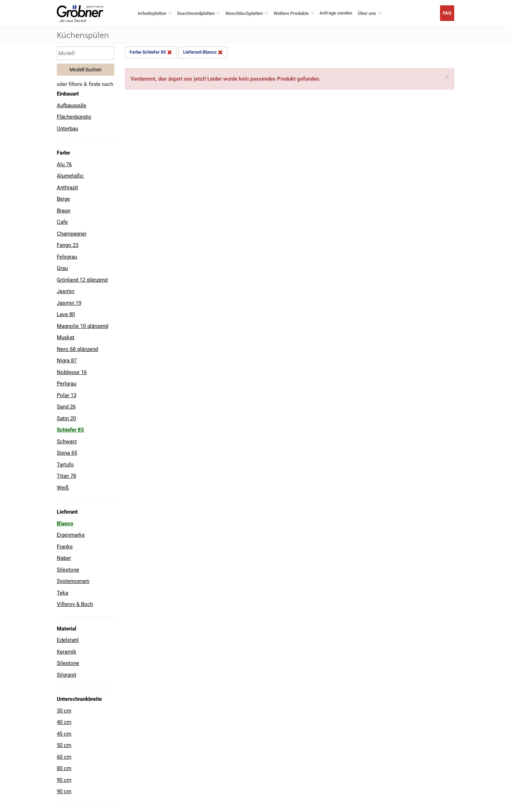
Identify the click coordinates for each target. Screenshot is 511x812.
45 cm (64, 734)
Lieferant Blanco (203, 52)
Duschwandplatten (196, 13)
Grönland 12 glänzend (82, 280)
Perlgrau (67, 384)
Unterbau (67, 129)
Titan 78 (66, 476)
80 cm (64, 768)
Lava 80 (66, 314)
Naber (64, 558)
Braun (64, 211)
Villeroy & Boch (75, 604)
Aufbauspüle (72, 105)
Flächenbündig (74, 117)
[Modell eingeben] (86, 53)
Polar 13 (67, 395)
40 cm (64, 722)
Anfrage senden (336, 13)
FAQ (447, 13)
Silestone (68, 570)
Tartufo (65, 465)
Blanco (65, 524)
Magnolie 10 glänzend (83, 326)
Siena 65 (67, 453)
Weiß (63, 488)
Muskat (66, 337)
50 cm (64, 745)
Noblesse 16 (72, 372)
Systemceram (73, 581)
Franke (65, 547)
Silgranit (67, 675)
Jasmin (65, 291)
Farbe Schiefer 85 (151, 52)
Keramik (67, 652)
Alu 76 (64, 164)
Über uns (367, 13)
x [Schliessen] (447, 77)
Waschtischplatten (244, 13)
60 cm (64, 757)
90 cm (64, 780)
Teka (62, 593)
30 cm (64, 711)
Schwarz (67, 442)
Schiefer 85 (70, 430)
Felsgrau (67, 257)
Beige (63, 199)
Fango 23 (68, 245)
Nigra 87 (67, 361)
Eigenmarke (71, 535)
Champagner (72, 234)
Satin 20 (66, 418)
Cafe (62, 222)
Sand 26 (66, 407)
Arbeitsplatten (152, 13)
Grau (62, 268)
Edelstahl (68, 640)
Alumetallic (70, 176)
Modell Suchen (86, 70)
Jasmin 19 (69, 303)
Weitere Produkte (291, 13)
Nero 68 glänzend (77, 349)
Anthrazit (67, 188)
